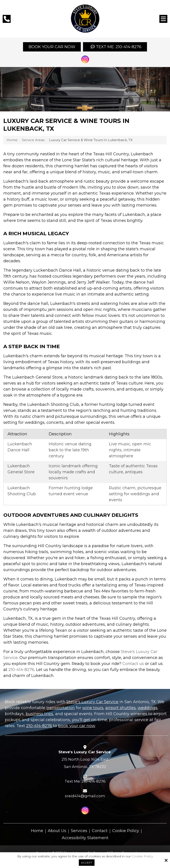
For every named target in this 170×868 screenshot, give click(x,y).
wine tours (93, 708)
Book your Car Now (52, 47)
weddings (148, 708)
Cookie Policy (142, 856)
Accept (87, 863)
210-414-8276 (21, 670)
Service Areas (33, 140)
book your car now (77, 726)
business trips (39, 714)
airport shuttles (121, 708)
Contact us (133, 664)
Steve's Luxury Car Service (92, 702)
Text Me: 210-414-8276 (115, 47)
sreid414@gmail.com (85, 796)
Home (12, 140)
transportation (61, 708)
